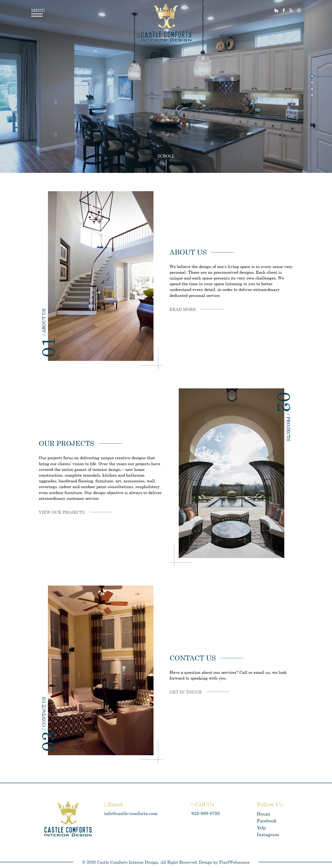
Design (206, 862)
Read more (183, 309)
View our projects (62, 512)
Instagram (268, 834)
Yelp (261, 828)
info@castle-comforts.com (131, 813)
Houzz (264, 814)
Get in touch (186, 692)
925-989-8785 (206, 813)
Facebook (267, 821)
